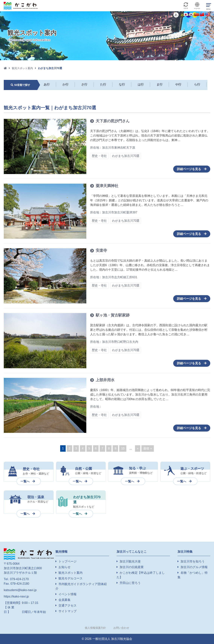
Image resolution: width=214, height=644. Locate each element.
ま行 (159, 84)
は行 (141, 84)
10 (123, 448)
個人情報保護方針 (95, 628)
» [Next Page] (138, 448)
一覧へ (25, 481)
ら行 (197, 84)
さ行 (84, 84)
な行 (122, 84)
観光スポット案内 (22, 68)
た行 (103, 84)
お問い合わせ (121, 628)
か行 (65, 84)
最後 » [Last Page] (148, 448)
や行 (178, 84)
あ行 (47, 84)
